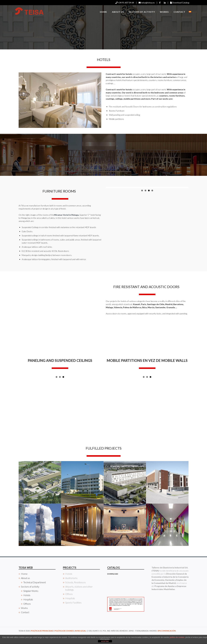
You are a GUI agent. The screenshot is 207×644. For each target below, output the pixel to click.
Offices (27, 613)
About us (118, 12)
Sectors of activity (142, 12)
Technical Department (35, 592)
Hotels (27, 605)
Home (103, 12)
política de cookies (177, 637)
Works (164, 12)
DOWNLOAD (113, 583)
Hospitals (28, 609)
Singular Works (31, 600)
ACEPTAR (105, 641)
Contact (179, 12)
